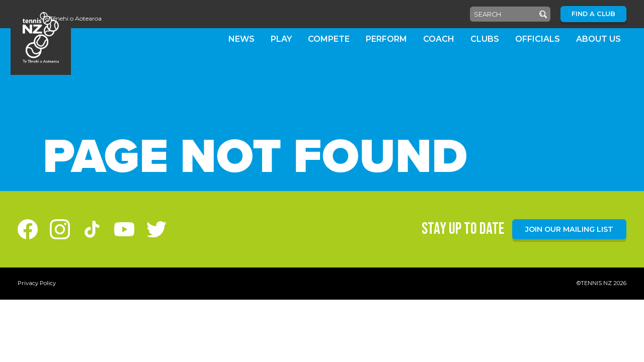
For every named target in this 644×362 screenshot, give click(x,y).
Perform (386, 39)
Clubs (485, 39)
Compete (329, 39)
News (242, 39)
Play (281, 39)
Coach (439, 39)
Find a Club (593, 14)
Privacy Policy (37, 283)
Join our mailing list (569, 229)
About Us (598, 39)
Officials (538, 39)
